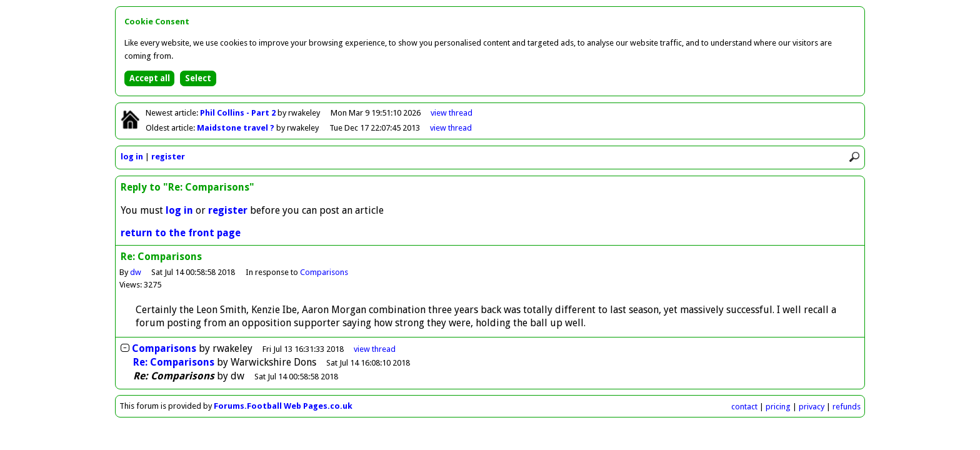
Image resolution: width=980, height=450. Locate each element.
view (452, 113)
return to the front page (181, 233)
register (168, 157)
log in (132, 157)
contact (744, 407)
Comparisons (324, 272)
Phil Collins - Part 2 (239, 113)
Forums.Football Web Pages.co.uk (283, 406)
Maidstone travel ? (237, 128)
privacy (812, 407)
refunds (847, 407)
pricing (778, 407)
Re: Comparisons (174, 362)
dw (136, 272)
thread (375, 349)
